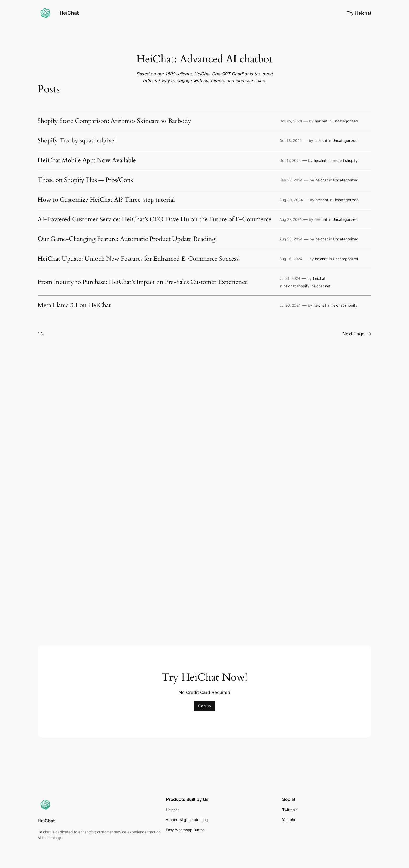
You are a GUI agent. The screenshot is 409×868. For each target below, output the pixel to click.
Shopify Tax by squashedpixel (77, 141)
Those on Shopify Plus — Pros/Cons (85, 180)
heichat (321, 121)
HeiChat (69, 13)
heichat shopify (345, 160)
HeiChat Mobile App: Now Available (87, 160)
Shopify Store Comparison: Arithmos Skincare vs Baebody (114, 121)
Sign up (204, 706)
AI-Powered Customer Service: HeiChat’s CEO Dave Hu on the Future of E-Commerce (155, 219)
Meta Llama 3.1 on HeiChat (74, 305)
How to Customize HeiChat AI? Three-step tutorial (106, 200)
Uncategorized (345, 121)
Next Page (357, 334)
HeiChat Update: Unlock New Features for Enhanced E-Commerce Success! (139, 259)
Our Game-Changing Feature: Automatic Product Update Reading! (127, 239)
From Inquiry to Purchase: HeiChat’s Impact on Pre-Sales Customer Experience (143, 282)
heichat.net (321, 286)
